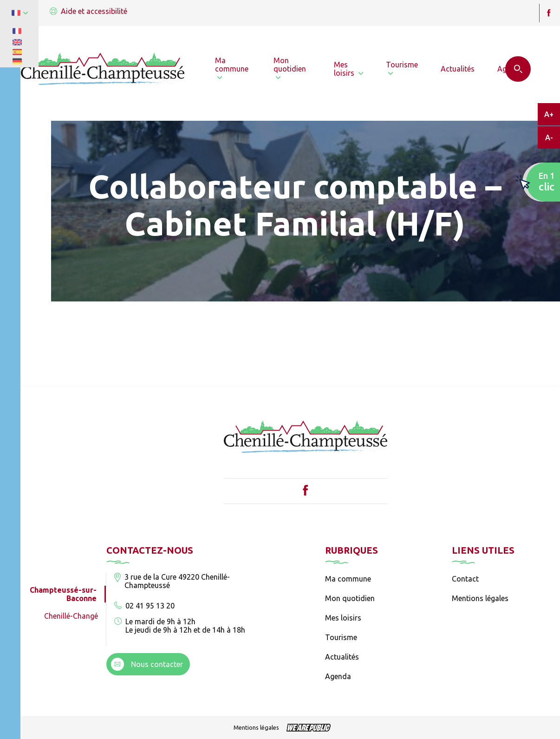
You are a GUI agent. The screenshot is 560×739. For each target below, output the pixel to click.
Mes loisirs (343, 618)
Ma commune (348, 579)
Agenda (338, 676)
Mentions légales (480, 598)
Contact (465, 579)
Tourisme (341, 637)
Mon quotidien (350, 598)
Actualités (342, 657)
